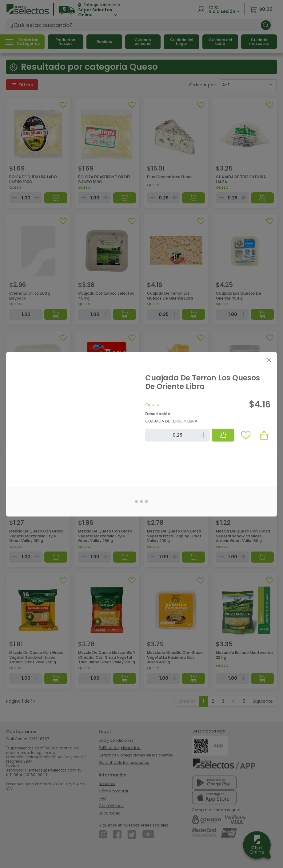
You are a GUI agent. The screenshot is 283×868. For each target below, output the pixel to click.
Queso (152, 405)
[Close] (269, 360)
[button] (264, 435)
